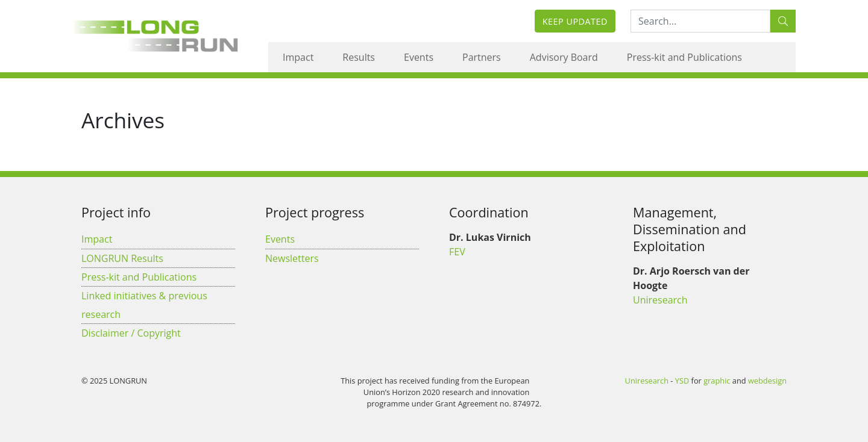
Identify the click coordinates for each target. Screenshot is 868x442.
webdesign (767, 381)
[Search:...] (700, 21)
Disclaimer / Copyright (131, 333)
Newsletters (292, 258)
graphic (717, 381)
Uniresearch (660, 300)
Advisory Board (564, 57)
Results (359, 57)
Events (419, 57)
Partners (482, 57)
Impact (298, 57)
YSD (682, 381)
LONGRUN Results (122, 258)
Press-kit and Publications (684, 57)
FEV (457, 252)
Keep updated (575, 21)
